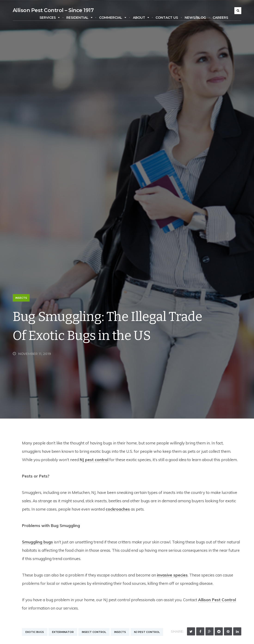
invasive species (172, 575)
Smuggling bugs (37, 542)
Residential (79, 18)
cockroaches (118, 509)
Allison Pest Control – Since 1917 (53, 10)
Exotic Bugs (35, 632)
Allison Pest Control (217, 600)
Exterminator (63, 632)
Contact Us (167, 18)
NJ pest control (94, 460)
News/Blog (195, 18)
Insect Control (94, 632)
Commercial (113, 18)
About (141, 18)
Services (50, 18)
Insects (21, 298)
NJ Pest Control (147, 632)
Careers (220, 18)
